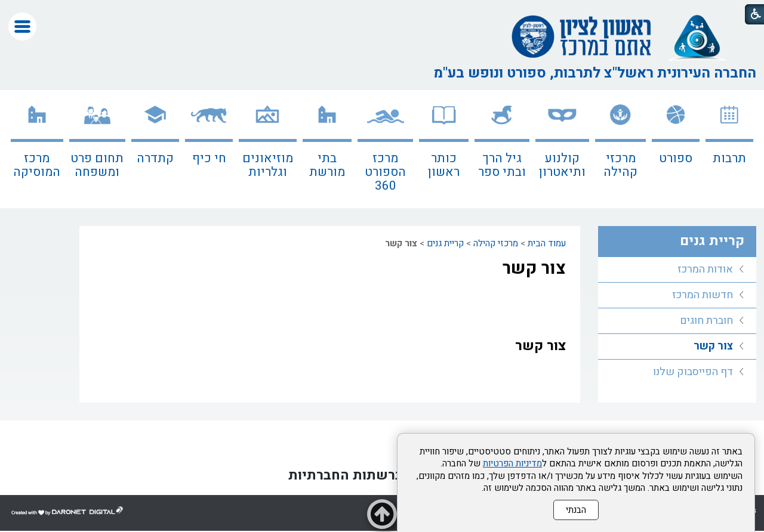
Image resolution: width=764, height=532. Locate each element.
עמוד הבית (547, 243)
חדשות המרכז (703, 295)
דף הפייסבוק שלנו (693, 372)
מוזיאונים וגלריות (268, 165)
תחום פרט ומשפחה (97, 165)
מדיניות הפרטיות (512, 463)
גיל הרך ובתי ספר (502, 165)
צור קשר (534, 268)
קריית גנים (445, 243)
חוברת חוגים (706, 321)
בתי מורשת (327, 165)
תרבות (729, 158)
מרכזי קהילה (620, 165)
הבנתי (576, 510)
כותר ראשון (444, 165)
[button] (22, 27)
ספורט (676, 158)
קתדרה (155, 158)
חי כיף (209, 158)
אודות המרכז (705, 269)
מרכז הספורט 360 (385, 172)
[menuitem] (729, 149)
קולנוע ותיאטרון (562, 165)
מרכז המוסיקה (37, 165)
